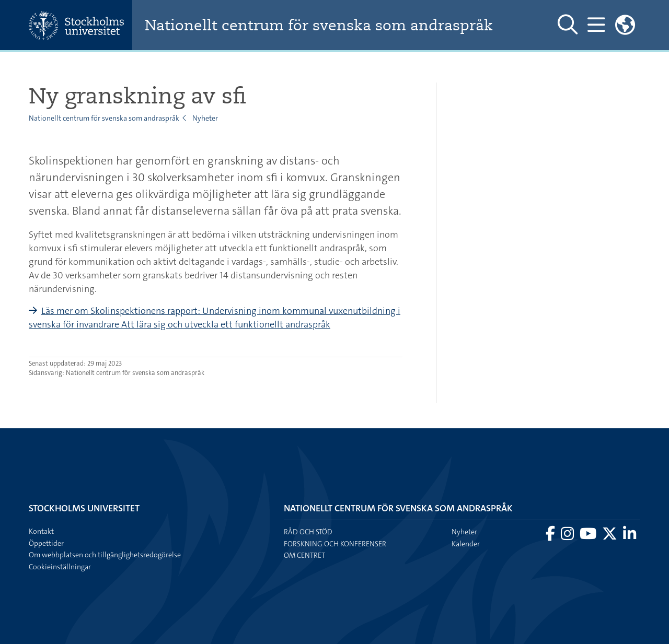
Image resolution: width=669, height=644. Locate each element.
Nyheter (205, 118)
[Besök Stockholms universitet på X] (610, 536)
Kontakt (41, 531)
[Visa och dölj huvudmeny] (596, 25)
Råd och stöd (308, 532)
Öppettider (46, 543)
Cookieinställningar (60, 567)
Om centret (304, 555)
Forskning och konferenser (335, 544)
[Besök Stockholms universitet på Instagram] (568, 536)
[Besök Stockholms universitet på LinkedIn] (630, 536)
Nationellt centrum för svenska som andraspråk (319, 25)
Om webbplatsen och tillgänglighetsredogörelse (105, 555)
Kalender (466, 544)
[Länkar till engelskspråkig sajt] (625, 25)
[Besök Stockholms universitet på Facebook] (551, 536)
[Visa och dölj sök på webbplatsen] (568, 25)
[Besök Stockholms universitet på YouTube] (589, 536)
